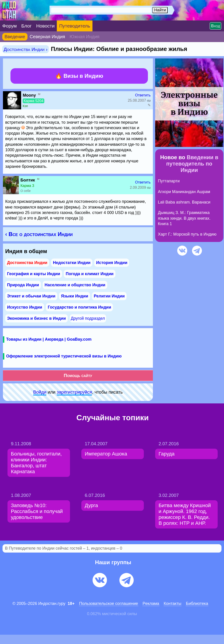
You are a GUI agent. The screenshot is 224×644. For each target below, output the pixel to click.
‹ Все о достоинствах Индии (39, 234)
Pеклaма (151, 604)
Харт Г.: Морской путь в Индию (187, 234)
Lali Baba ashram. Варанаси (184, 202)
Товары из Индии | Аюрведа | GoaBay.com (49, 339)
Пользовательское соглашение (108, 604)
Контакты (173, 604)
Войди (40, 392)
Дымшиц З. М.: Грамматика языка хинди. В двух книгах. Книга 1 (184, 218)
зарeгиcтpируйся (74, 392)
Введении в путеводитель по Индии (192, 164)
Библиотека (197, 604)
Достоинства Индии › (26, 49)
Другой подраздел (88, 318)
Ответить (143, 95)
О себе (26, 191)
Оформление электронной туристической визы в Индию (64, 356)
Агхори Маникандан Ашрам (184, 192)
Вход (215, 26)
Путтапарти (169, 181)
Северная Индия (47, 37)
